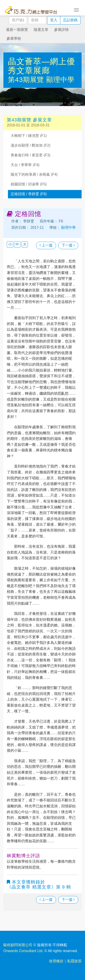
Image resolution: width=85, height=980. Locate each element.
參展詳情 (61, 30)
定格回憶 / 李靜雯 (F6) (29, 194)
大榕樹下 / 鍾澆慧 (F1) (29, 136)
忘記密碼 (70, 20)
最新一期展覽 (17, 30)
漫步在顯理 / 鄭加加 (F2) (30, 145)
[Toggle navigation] (76, 10)
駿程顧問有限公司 (18, 945)
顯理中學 (60, 80)
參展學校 (14, 38)
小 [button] (10, 244)
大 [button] (25, 244)
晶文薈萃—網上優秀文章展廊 (41, 66)
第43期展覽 (27, 80)
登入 (54, 20)
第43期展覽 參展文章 (29, 120)
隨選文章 (41, 30)
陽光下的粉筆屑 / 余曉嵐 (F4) (34, 174)
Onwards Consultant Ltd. (23, 951)
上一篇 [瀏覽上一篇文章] (46, 245)
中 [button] (17, 244)
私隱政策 (74, 961)
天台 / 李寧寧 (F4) (25, 165)
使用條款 (56, 961)
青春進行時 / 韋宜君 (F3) (30, 155)
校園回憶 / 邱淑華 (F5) (29, 184)
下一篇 (68, 245)
